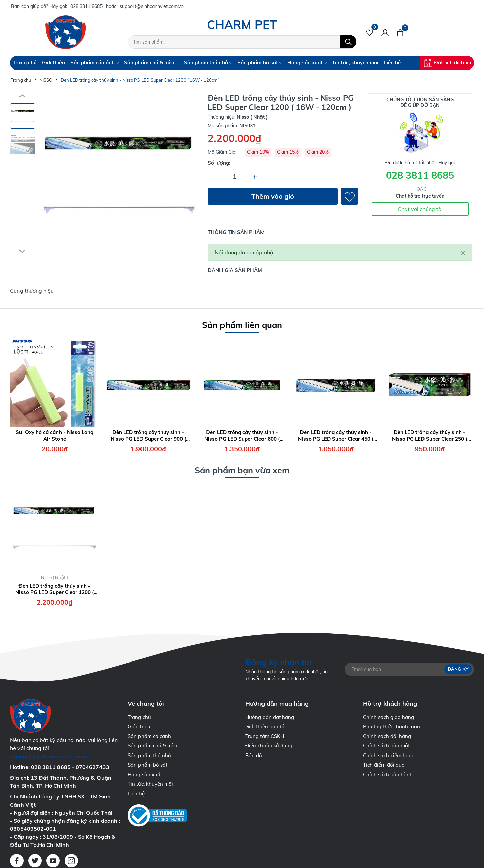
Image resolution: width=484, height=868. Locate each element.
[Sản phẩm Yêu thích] (370, 32)
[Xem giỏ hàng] (400, 32)
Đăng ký (458, 669)
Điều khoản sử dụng (269, 746)
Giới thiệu (53, 63)
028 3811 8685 (86, 6)
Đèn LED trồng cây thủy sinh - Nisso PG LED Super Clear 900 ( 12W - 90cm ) (148, 436)
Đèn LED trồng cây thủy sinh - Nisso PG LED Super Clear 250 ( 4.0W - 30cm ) (430, 436)
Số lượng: (219, 163)
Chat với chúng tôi (420, 209)
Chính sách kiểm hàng (389, 755)
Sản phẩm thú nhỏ (208, 63)
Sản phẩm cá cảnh (94, 63)
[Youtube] (53, 861)
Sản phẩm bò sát (260, 63)
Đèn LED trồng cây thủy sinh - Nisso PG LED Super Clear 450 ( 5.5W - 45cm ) (336, 436)
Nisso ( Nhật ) (54, 577)
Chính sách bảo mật (386, 746)
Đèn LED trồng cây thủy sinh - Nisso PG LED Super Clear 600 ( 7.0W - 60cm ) (242, 436)
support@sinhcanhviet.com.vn (152, 6)
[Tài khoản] (385, 32)
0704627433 (92, 767)
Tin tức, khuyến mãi (355, 63)
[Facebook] (17, 861)
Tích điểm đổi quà (384, 765)
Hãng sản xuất (307, 63)
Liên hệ (392, 63)
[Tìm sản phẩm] (242, 42)
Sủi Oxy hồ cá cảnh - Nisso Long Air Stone (55, 436)
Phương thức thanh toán (392, 726)
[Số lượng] (235, 176)
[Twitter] (35, 861)
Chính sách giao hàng (389, 717)
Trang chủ (25, 63)
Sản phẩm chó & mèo (151, 63)
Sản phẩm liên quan (242, 325)
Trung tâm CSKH (265, 736)
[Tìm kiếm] (348, 42)
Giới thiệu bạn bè (265, 726)
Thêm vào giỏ (273, 196)
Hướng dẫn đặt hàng (270, 717)
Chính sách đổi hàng (387, 736)
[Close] (463, 252)
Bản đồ (254, 755)
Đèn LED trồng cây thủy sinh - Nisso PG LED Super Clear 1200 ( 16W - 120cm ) (55, 589)
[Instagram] (71, 861)
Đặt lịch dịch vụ (448, 63)
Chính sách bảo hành (388, 774)
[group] (119, 174)
